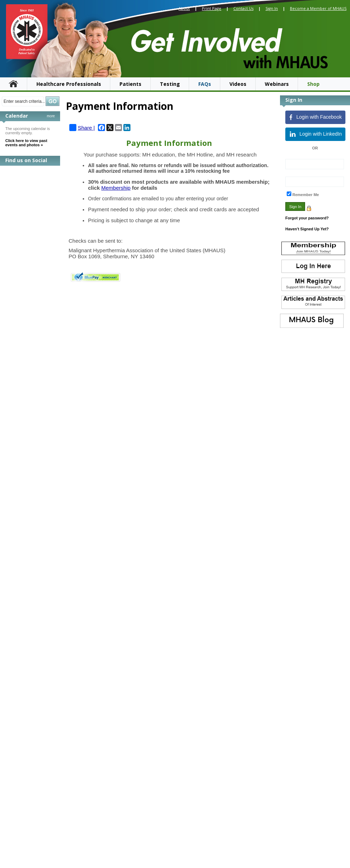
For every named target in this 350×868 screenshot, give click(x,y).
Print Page (212, 8)
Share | (82, 128)
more (51, 116)
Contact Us (243, 8)
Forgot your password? (307, 218)
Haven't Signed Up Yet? (307, 229)
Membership (116, 188)
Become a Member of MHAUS (318, 8)
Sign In (272, 8)
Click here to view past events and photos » (26, 143)
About (184, 8)
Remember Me (306, 195)
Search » (52, 101)
